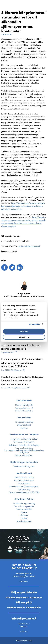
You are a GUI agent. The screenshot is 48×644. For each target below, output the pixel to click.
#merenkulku (33, 607)
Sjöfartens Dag (24, 489)
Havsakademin (24, 483)
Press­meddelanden (24, 509)
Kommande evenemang (24, 478)
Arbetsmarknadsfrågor (24, 448)
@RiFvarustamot (16, 607)
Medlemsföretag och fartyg (24, 503)
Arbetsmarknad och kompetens (24, 435)
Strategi (24, 518)
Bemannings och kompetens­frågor (24, 439)
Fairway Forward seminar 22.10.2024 (24, 492)
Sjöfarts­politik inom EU (24, 408)
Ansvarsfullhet (24, 418)
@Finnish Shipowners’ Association (24, 597)
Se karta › (24, 581)
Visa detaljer (34, 324)
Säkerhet (24, 428)
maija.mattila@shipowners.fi (29, 246)
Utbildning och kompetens (24, 442)
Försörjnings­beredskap (24, 422)
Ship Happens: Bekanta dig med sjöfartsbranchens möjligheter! (24, 451)
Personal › (24, 627)
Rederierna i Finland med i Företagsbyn (24, 445)
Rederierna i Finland (24, 499)
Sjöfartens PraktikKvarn (24, 455)
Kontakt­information (24, 521)
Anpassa (24, 337)
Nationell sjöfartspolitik (24, 405)
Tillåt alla (24, 331)
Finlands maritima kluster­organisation (24, 486)
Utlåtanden (24, 515)
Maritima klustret (24, 473)
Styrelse (24, 512)
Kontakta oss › (24, 624)
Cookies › (24, 632)
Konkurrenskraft (24, 401)
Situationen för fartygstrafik (24, 466)
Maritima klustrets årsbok (24, 480)
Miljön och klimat (24, 425)
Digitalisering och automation (24, 462)
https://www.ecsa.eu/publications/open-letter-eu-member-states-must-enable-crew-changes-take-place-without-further (23, 206)
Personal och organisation (24, 506)
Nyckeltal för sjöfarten (24, 411)
